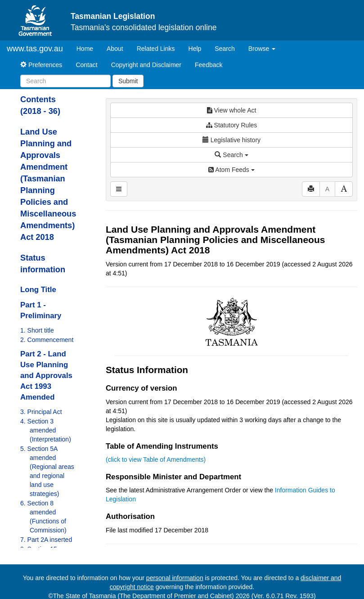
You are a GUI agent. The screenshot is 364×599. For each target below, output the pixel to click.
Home (88, 48)
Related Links (156, 49)
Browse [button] (262, 49)
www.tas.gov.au (35, 49)
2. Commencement (47, 340)
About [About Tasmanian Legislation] (115, 49)
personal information (175, 578)
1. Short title (37, 330)
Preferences (41, 65)
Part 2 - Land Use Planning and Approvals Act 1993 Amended (46, 376)
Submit (128, 81)
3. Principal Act (41, 412)
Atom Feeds (231, 170)
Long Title (38, 290)
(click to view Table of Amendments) (156, 459)
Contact (86, 65)
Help (195, 49)
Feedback (209, 65)
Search (225, 49)
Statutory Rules (232, 125)
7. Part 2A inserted (46, 540)
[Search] (65, 81)
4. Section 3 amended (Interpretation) (46, 430)
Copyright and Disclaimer (146, 65)
